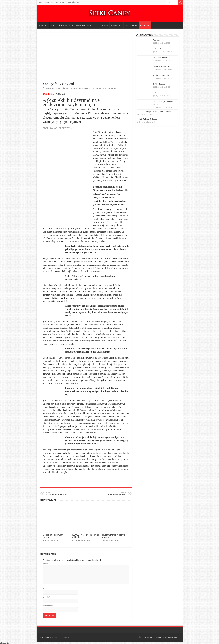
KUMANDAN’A (116, 25)
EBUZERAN (103, 25)
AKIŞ (40, 3)
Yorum (45, 564)
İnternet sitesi (48, 606)
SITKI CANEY (84, 88)
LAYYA (54, 25)
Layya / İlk (157, 49)
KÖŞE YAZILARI (131, 25)
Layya (155, 93)
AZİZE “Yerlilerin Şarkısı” (163, 58)
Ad (44, 588)
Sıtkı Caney (49, 3)
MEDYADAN (145, 25)
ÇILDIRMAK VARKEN (162, 66)
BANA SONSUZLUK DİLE (86, 25)
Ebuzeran (157, 40)
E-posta (46, 597)
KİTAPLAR (60, 3)
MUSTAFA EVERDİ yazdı (60, 494)
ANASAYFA (44, 25)
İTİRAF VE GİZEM (66, 25)
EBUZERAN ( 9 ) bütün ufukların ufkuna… (156, 112)
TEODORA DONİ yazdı (112, 494)
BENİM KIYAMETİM (161, 75)
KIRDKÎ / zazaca (74, 3)
